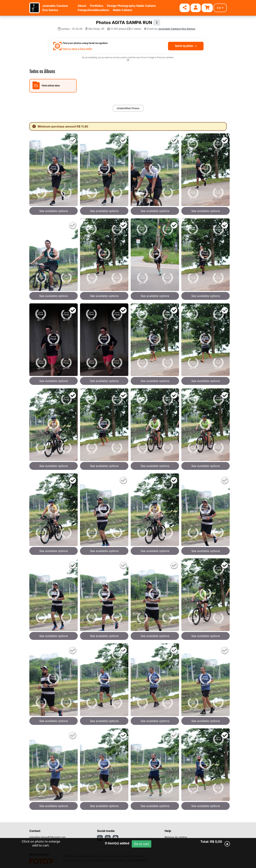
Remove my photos (176, 837)
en (220, 8)
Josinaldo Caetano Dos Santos (177, 29)
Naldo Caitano (123, 10)
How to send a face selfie (77, 49)
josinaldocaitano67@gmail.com (47, 837)
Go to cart (142, 844)
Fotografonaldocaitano (93, 10)
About (82, 6)
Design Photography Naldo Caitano (131, 6)
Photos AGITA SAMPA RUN (124, 22)
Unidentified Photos (128, 108)
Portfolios (97, 6)
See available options (54, 211)
